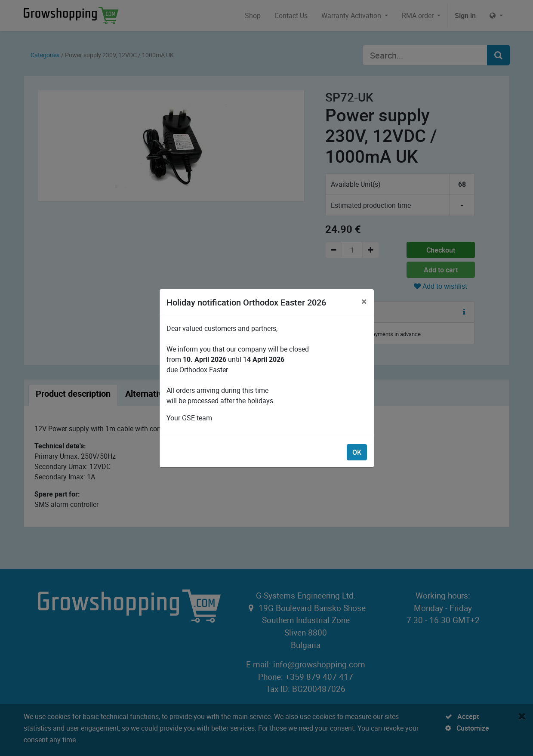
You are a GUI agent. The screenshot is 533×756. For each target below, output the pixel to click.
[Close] (364, 301)
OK (357, 452)
